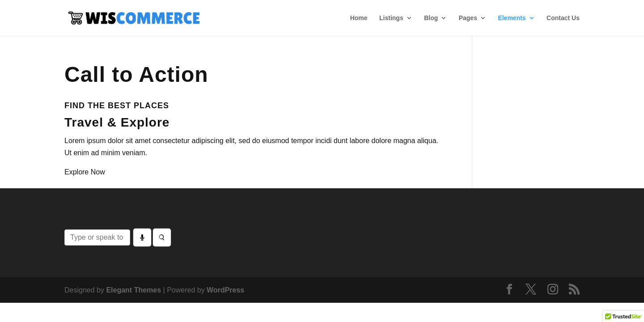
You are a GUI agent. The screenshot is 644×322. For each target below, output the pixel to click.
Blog (431, 18)
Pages (468, 18)
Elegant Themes (133, 290)
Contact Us (563, 18)
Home (359, 18)
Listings (391, 18)
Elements (512, 18)
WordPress (225, 290)
